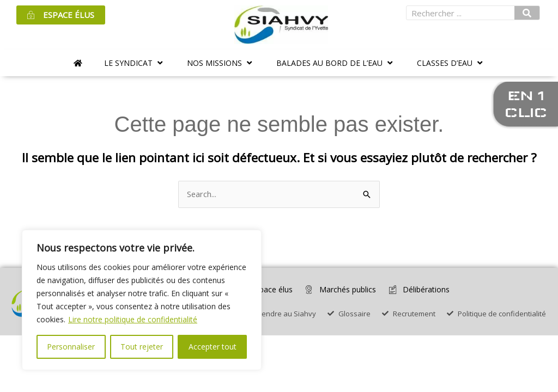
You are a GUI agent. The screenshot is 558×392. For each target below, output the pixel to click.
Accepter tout (213, 347)
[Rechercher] (527, 13)
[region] (142, 300)
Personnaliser (71, 347)
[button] (135, 63)
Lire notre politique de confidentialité (133, 319)
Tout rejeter (142, 347)
